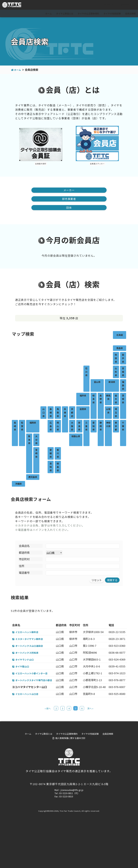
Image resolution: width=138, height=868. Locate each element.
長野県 (101, 399)
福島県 (123, 386)
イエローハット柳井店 (29, 633)
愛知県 (94, 427)
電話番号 (24, 573)
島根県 (51, 413)
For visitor (106, 5)
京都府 (72, 413)
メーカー (69, 190)
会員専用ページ (126, 5)
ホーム (49, 13)
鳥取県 (58, 413)
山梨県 (108, 411)
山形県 (116, 372)
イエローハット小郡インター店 (35, 700)
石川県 (86, 372)
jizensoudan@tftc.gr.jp (72, 834)
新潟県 (112, 382)
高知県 (51, 467)
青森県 (120, 349)
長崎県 (15, 427)
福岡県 (33, 423)
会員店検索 (130, 13)
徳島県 (58, 467)
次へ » (90, 752)
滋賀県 (83, 410)
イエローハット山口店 (29, 734)
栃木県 (116, 399)
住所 (22, 566)
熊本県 (29, 440)
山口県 (44, 413)
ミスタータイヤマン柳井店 (32, 644)
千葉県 (123, 427)
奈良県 (79, 427)
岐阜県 (94, 399)
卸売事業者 (69, 199)
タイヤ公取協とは (65, 13)
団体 (69, 208)
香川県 (58, 454)
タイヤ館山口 (24, 689)
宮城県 (123, 372)
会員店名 (24, 546)
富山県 (97, 382)
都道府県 (24, 553)
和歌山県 (76, 437)
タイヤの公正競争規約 (88, 13)
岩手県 (123, 359)
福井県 (83, 396)
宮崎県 (36, 454)
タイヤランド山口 (27, 677)
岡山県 (58, 427)
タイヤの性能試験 (112, 13)
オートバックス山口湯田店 (32, 655)
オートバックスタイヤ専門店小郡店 (34, 713)
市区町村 (24, 560)
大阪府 (72, 427)
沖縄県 (18, 484)
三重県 (86, 427)
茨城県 (123, 399)
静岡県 (101, 427)
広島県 (51, 427)
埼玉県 (116, 413)
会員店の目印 (41, 164)
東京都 (116, 427)
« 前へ (48, 752)
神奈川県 (108, 425)
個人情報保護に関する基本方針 (70, 782)
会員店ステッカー (97, 164)
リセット (96, 581)
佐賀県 (22, 427)
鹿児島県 (33, 478)
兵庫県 (65, 413)
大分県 (36, 440)
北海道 (120, 335)
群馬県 (108, 398)
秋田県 (116, 359)
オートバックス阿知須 (29, 666)
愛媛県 (51, 454)
